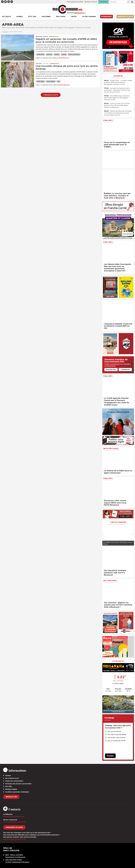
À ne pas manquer (118, 522)
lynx (58, 81)
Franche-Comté (42, 37)
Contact (8, 775)
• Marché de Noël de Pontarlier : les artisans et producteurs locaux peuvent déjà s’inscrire (118, 113)
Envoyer (110, 756)
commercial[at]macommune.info (15, 822)
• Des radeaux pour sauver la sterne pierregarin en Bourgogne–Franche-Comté (117, 98)
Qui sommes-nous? (12, 778)
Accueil (5, 32)
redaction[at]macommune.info (14, 816)
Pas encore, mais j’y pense (116, 738)
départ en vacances (74, 54)
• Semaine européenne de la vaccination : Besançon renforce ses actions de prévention (117, 90)
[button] (128, 2)
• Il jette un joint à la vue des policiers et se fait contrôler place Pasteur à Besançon (117, 105)
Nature (46, 63)
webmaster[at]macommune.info (14, 839)
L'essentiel (118, 76)
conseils (64, 54)
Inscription (111, 369)
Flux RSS (8, 786)
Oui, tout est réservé (114, 731)
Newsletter (11, 797)
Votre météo (118, 661)
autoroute (49, 54)
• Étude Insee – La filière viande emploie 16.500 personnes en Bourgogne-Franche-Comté (118, 82)
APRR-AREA (40, 54)
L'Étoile (39, 63)
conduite (57, 54)
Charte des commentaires (14, 781)
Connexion (125, 369)
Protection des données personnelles (18, 784)
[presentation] (104, 534)
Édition (70, 13)
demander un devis (14, 827)
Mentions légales (11, 789)
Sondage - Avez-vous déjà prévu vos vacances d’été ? (118, 727)
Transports (54, 37)
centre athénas (51, 81)
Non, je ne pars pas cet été (116, 741)
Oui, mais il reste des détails (117, 734)
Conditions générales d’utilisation (17, 792)
